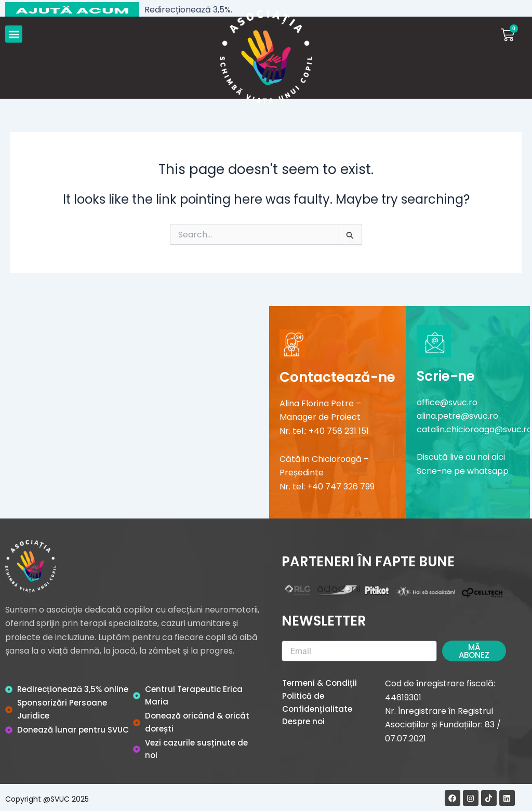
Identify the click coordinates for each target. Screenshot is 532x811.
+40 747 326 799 (341, 487)
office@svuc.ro (447, 402)
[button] (14, 34)
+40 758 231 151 (339, 431)
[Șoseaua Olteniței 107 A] (135, 410)
